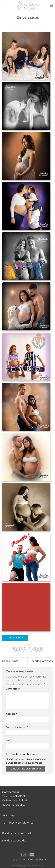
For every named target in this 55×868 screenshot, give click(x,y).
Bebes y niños (10, 661)
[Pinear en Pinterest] (35, 650)
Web (8, 741)
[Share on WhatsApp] (14, 650)
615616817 (20, 796)
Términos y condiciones (18, 823)
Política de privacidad (16, 833)
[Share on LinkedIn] (41, 650)
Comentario (13, 689)
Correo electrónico (17, 727)
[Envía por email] (30, 650)
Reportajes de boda (41, 661)
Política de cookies (15, 841)
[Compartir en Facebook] (20, 650)
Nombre (11, 714)
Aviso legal (9, 816)
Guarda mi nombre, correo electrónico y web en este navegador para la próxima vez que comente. (26, 759)
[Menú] (4, 5)
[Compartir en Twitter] (25, 650)
